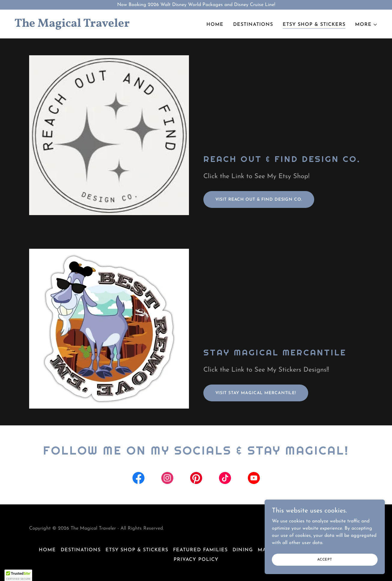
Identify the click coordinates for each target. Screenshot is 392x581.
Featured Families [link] (200, 550)
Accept (325, 559)
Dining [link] (243, 550)
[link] (103, 26)
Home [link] (215, 25)
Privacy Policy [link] (196, 560)
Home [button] (47, 550)
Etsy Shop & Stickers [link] (314, 25)
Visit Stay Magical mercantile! (256, 393)
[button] (366, 25)
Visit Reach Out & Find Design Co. (259, 200)
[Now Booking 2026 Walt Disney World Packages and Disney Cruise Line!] (196, 5)
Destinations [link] (253, 25)
